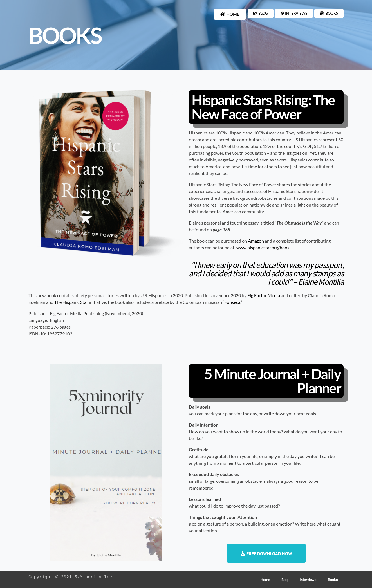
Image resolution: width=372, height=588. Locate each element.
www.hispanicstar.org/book (263, 247)
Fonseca (232, 302)
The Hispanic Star (71, 302)
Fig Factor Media (264, 295)
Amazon (256, 241)
